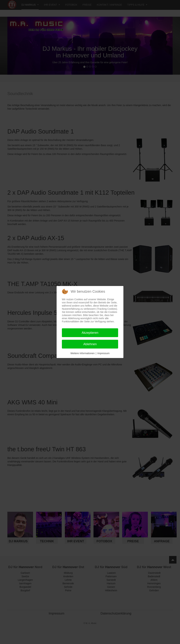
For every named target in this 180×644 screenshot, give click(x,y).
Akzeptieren (90, 333)
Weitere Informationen (83, 353)
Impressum (103, 353)
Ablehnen (90, 344)
